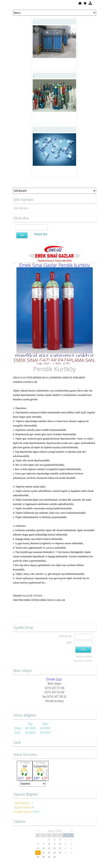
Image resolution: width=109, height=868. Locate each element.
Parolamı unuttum (84, 656)
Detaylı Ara (41, 234)
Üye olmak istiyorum (83, 661)
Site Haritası (21, 208)
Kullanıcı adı (65, 636)
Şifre (69, 642)
